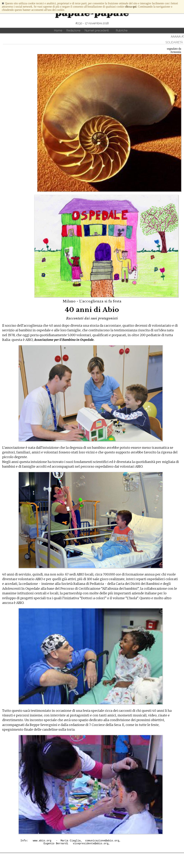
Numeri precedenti (97, 30)
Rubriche (122, 30)
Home (58, 30)
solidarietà (174, 42)
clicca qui (131, 7)
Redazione (73, 30)
